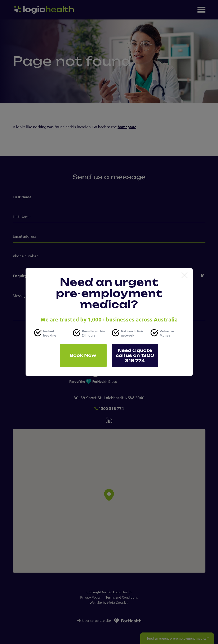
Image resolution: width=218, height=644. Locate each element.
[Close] (184, 275)
